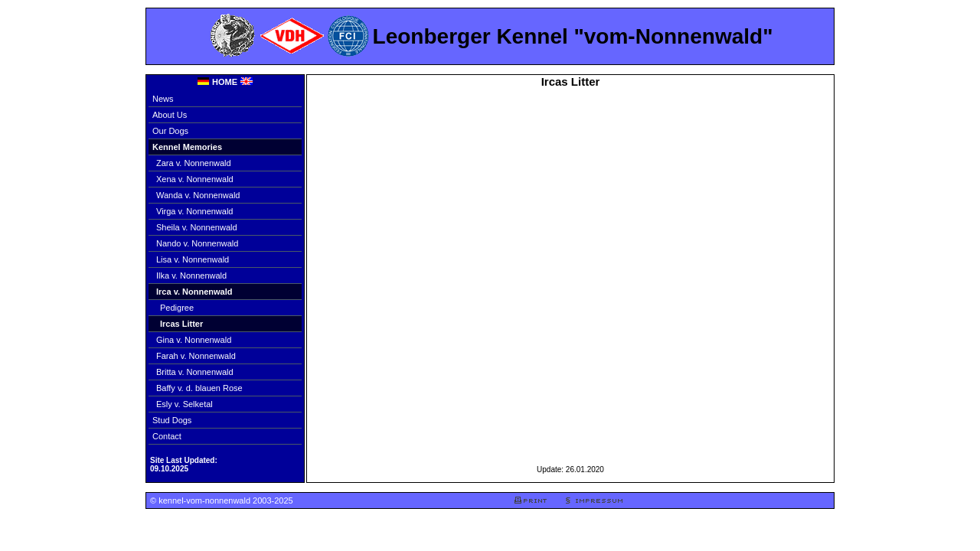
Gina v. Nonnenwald (194, 340)
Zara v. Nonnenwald (194, 163)
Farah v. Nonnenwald (196, 356)
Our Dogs (170, 131)
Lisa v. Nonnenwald (193, 259)
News (163, 99)
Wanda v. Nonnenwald (198, 195)
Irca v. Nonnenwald (194, 292)
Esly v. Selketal (185, 404)
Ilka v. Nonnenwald (191, 275)
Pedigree (177, 308)
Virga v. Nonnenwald (195, 211)
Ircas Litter (181, 324)
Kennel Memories (187, 147)
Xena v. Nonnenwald (195, 179)
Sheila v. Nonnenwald (197, 227)
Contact (167, 436)
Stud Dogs (172, 420)
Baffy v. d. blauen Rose (199, 388)
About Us (170, 115)
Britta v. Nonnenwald (195, 372)
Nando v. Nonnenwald (197, 243)
